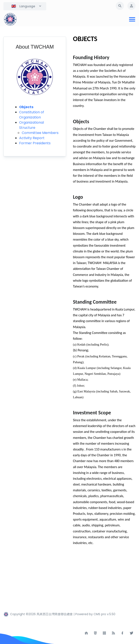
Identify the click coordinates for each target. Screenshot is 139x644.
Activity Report (32, 138)
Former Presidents (35, 143)
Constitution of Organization (32, 115)
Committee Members (40, 133)
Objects (26, 107)
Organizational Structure (32, 125)
